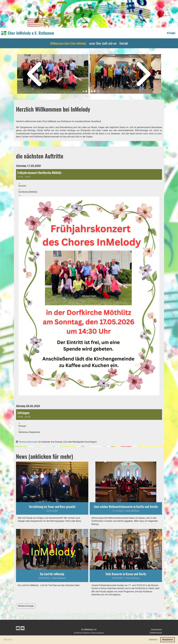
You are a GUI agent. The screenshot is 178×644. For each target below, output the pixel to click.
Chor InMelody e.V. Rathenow (31, 33)
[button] (89, 285)
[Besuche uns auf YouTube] (18, 628)
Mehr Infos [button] (8, 640)
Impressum (157, 630)
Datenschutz (156, 633)
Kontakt (124, 43)
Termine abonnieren (28, 442)
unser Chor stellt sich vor (103, 43)
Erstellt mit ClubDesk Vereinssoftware (89, 633)
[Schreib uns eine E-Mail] (23, 628)
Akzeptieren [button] (168, 640)
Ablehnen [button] (153, 640)
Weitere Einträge (26, 606)
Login (171, 33)
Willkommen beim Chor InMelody (68, 43)
